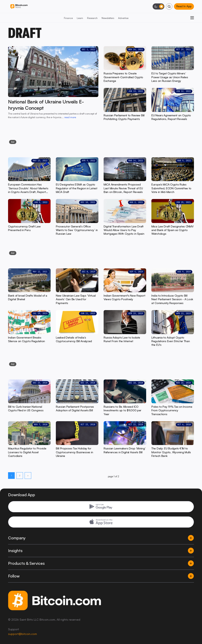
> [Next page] (28, 475)
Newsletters (108, 18)
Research (92, 18)
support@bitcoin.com (22, 634)
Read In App (184, 6)
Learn (80, 18)
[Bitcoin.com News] (19, 7)
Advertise (123, 18)
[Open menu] (192, 18)
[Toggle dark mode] (158, 6)
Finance (68, 18)
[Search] (169, 6)
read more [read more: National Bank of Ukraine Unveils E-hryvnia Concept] (70, 117)
